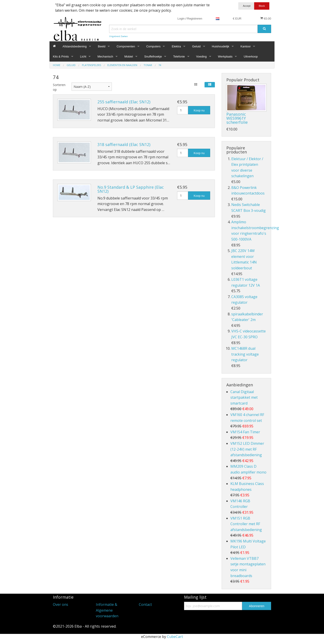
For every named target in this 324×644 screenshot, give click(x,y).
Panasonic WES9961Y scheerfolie (237, 118)
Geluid (196, 46)
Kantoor (246, 46)
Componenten (126, 46)
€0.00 (266, 18)
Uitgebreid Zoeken (118, 36)
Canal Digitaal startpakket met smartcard (244, 397)
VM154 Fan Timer (245, 432)
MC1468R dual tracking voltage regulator (245, 354)
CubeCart (175, 637)
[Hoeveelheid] (183, 110)
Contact (145, 604)
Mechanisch (105, 56)
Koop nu (199, 110)
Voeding (201, 56)
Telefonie (179, 56)
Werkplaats (225, 56)
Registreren (195, 19)
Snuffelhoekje (153, 56)
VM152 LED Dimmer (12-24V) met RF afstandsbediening (247, 449)
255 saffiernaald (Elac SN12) (124, 102)
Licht (83, 56)
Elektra (176, 46)
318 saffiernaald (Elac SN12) (124, 144)
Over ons (61, 604)
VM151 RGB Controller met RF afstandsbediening (246, 524)
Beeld (102, 46)
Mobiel (129, 56)
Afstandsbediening (75, 46)
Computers (153, 46)
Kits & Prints (61, 56)
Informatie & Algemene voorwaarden (107, 610)
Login (181, 19)
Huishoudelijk (221, 46)
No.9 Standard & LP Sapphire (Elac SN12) (131, 189)
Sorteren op (59, 87)
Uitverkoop (251, 56)
